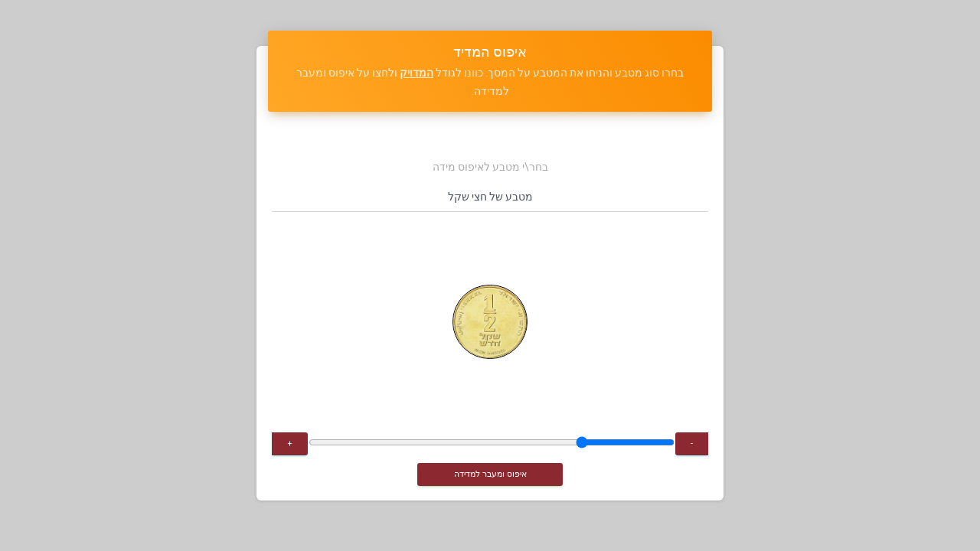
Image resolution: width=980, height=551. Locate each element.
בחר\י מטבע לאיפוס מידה (490, 167)
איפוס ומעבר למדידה (490, 473)
